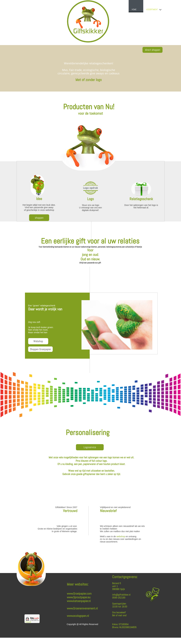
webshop (121, 536)
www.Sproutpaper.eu (79, 597)
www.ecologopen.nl (78, 616)
